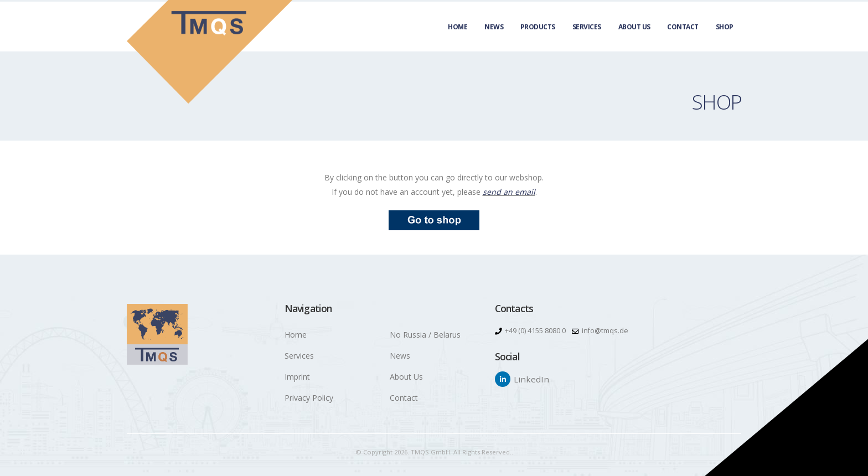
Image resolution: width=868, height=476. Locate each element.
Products (538, 39)
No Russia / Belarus (425, 335)
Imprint (297, 377)
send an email (509, 192)
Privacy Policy (309, 398)
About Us (634, 39)
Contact (683, 39)
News (494, 39)
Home (458, 39)
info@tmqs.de (605, 331)
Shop (725, 39)
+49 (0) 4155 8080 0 (535, 331)
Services (587, 39)
